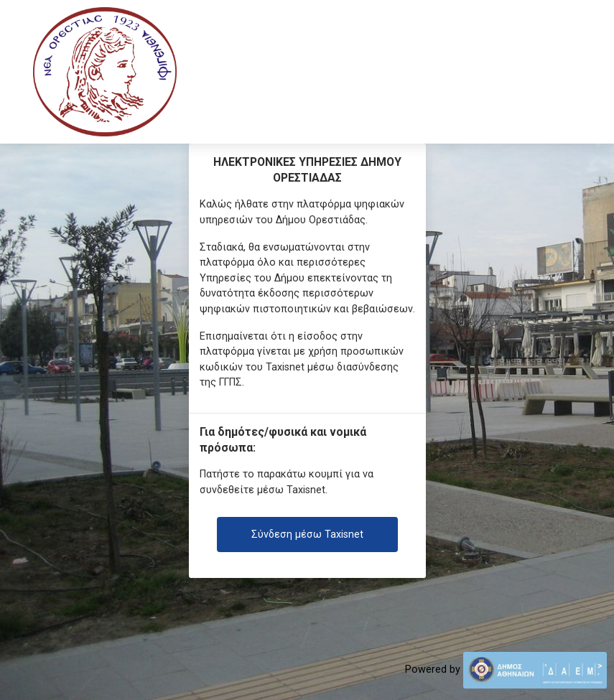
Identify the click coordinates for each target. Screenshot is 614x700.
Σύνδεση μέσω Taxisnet (307, 535)
